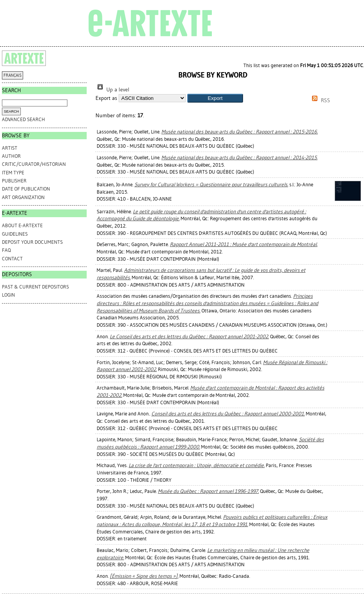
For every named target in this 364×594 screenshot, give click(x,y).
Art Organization (23, 197)
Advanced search (23, 119)
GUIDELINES (15, 234)
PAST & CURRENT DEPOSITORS (35, 287)
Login (8, 295)
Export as (106, 98)
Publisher (14, 181)
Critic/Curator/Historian (34, 164)
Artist (10, 148)
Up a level (112, 90)
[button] (215, 98)
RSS (320, 100)
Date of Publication (26, 189)
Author (11, 156)
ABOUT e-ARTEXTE (22, 225)
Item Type (13, 173)
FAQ (6, 250)
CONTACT (12, 259)
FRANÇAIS (13, 75)
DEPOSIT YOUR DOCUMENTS (32, 242)
